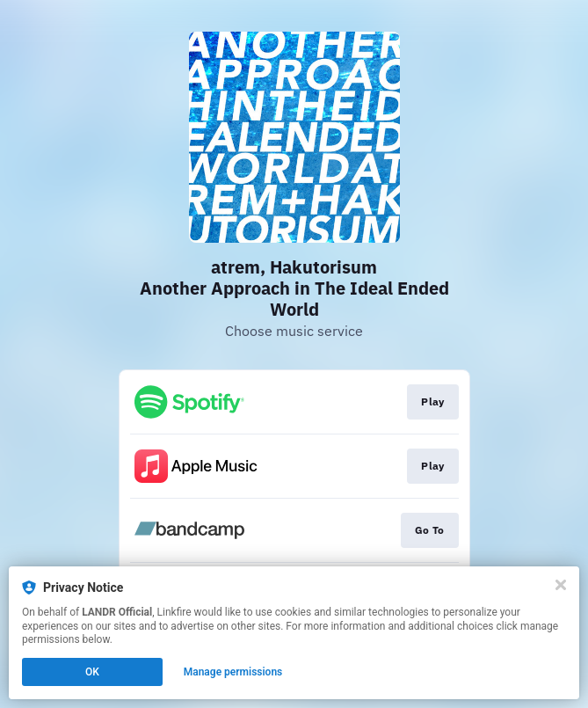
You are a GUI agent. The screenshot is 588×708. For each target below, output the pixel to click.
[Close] (561, 585)
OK (92, 672)
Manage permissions (233, 672)
